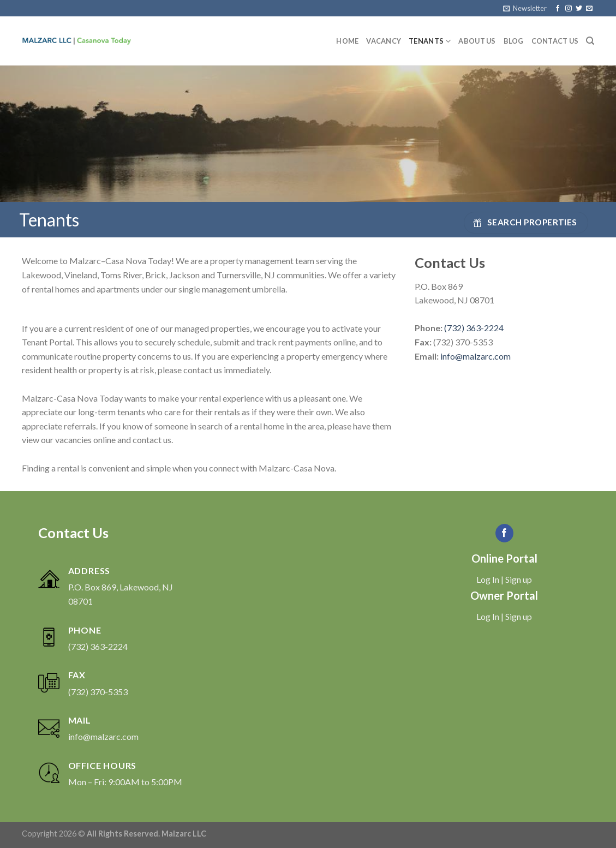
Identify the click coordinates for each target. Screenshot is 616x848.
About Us (477, 41)
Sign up (519, 579)
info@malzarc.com (476, 356)
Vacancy (384, 41)
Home (347, 41)
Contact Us (555, 41)
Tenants (430, 41)
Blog (514, 41)
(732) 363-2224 (474, 328)
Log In (488, 579)
